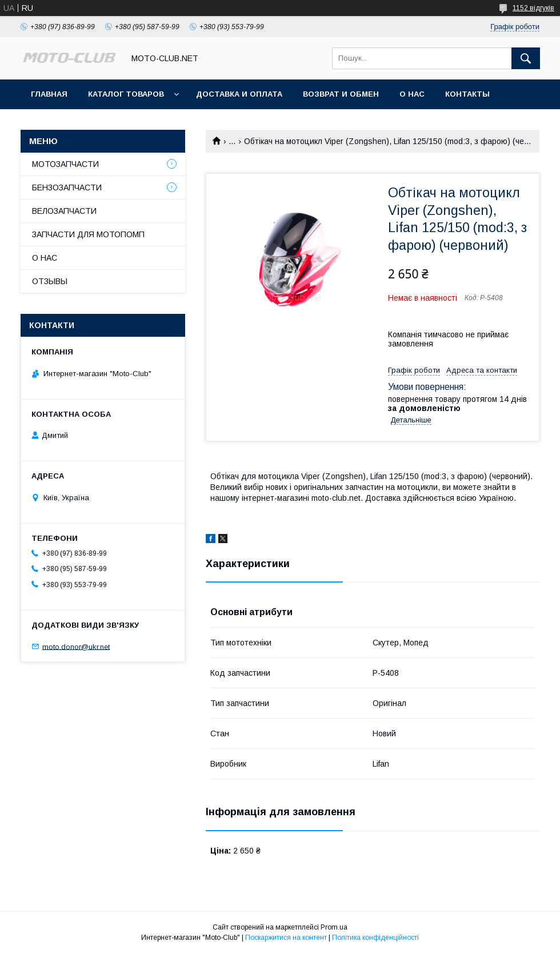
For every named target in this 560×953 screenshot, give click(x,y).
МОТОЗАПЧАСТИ (65, 164)
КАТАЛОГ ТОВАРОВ (126, 94)
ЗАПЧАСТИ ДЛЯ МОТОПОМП (88, 234)
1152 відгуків (533, 8)
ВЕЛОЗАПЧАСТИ (64, 211)
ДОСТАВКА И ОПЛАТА (239, 94)
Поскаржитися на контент (286, 938)
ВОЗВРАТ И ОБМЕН (341, 94)
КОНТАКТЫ (467, 94)
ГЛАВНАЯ (49, 94)
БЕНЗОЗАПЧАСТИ (67, 188)
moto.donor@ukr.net (76, 646)
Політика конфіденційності (375, 938)
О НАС (412, 94)
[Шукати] (526, 58)
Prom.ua (334, 927)
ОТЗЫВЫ (50, 281)
